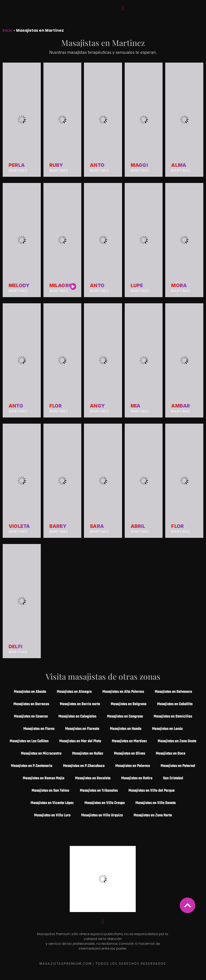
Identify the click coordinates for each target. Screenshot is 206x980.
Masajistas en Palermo (133, 766)
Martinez (59, 170)
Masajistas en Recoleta (93, 778)
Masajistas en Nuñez (88, 754)
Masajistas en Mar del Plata (80, 741)
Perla (17, 165)
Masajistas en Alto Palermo (123, 692)
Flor (56, 406)
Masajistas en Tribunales (99, 791)
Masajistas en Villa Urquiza (102, 815)
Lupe (137, 286)
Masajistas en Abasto (30, 692)
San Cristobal (173, 778)
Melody (19, 286)
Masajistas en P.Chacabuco (84, 766)
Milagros (63, 286)
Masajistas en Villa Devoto (156, 803)
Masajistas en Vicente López (52, 803)
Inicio (8, 30)
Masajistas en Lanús (167, 729)
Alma (179, 165)
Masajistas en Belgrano (129, 704)
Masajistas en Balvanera (173, 692)
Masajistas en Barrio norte (80, 704)
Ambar (181, 406)
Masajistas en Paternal (178, 766)
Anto (97, 165)
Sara (97, 526)
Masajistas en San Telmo (50, 791)
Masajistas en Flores (39, 729)
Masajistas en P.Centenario (32, 766)
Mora (179, 286)
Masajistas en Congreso (125, 717)
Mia (136, 406)
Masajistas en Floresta (82, 729)
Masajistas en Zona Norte (153, 815)
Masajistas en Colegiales (77, 717)
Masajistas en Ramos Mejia (44, 778)
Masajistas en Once (171, 754)
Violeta (19, 526)
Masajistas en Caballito (175, 704)
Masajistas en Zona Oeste (177, 741)
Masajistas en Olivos (130, 754)
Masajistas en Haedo (126, 729)
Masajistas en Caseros (31, 717)
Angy (97, 406)
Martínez (18, 170)
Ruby (56, 165)
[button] (122, 8)
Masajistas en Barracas (31, 704)
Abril (138, 526)
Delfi (15, 647)
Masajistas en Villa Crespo (105, 803)
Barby (58, 526)
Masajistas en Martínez (129, 741)
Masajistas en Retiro (137, 778)
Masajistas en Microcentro (41, 754)
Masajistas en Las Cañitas (29, 741)
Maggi (139, 165)
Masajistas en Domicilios (173, 717)
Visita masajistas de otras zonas (103, 676)
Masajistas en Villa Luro (52, 815)
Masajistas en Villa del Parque (152, 791)
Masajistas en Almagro (74, 692)
